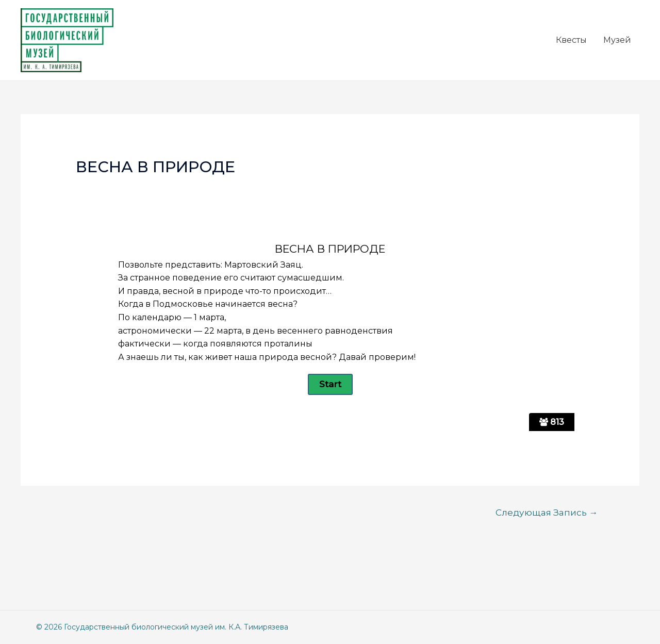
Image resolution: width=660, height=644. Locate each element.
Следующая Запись (547, 512)
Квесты (571, 40)
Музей (617, 40)
